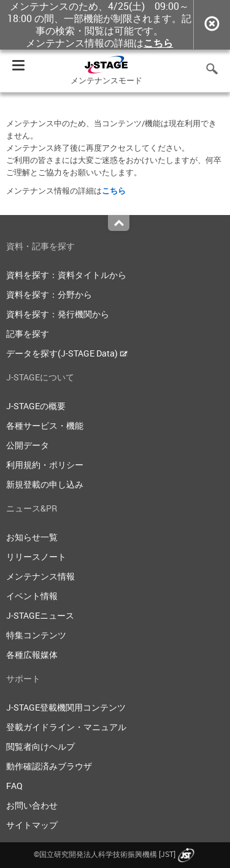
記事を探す (28, 334)
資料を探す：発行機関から (58, 314)
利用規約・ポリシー (45, 465)
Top (119, 223)
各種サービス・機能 (45, 425)
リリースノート (36, 557)
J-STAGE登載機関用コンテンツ (66, 707)
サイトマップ (32, 825)
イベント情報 (32, 596)
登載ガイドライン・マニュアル (66, 727)
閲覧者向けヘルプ (40, 746)
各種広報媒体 (32, 655)
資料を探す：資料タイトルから (66, 275)
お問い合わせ (32, 805)
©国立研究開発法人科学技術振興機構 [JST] (115, 854)
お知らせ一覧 (32, 537)
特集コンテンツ (36, 635)
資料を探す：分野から (49, 294)
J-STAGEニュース (40, 615)
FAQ (14, 786)
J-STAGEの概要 (36, 406)
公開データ (28, 445)
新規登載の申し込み (45, 484)
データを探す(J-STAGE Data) (67, 353)
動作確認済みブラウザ (49, 766)
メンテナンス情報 (40, 576)
